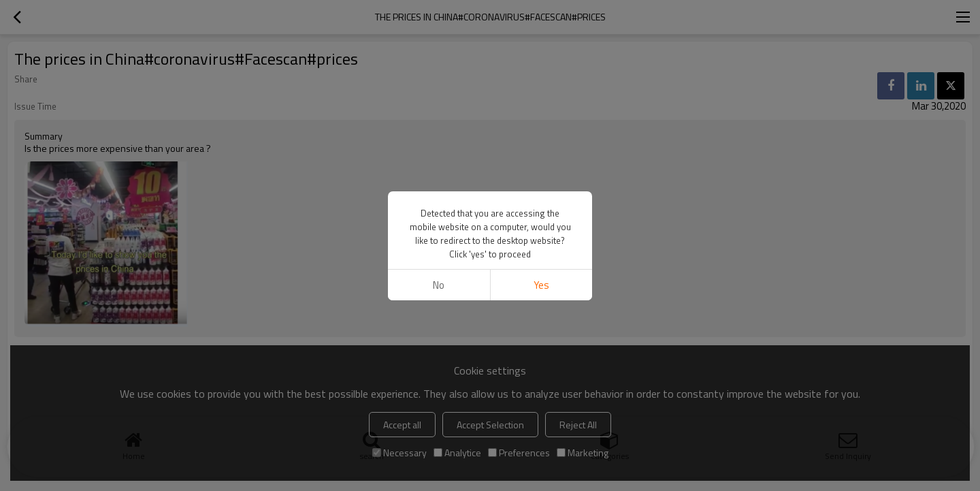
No (439, 285)
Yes (541, 285)
